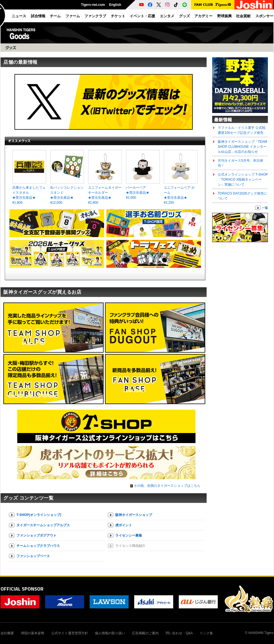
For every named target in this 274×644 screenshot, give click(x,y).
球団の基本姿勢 (33, 633)
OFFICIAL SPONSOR (22, 589)
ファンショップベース (33, 556)
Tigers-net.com (93, 5)
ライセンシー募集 (129, 535)
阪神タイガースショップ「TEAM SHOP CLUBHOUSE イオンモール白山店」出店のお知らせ (242, 147)
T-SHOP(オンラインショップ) (39, 515)
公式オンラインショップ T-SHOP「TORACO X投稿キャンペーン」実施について (243, 180)
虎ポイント (124, 525)
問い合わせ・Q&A (179, 633)
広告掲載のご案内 (145, 633)
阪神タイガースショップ (134, 515)
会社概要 (7, 633)
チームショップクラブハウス (38, 546)
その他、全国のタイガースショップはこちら (167, 486)
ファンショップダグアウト (36, 535)
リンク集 (206, 633)
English (115, 5)
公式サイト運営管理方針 (70, 633)
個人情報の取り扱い (110, 633)
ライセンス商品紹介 (130, 546)
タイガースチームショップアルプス (43, 525)
